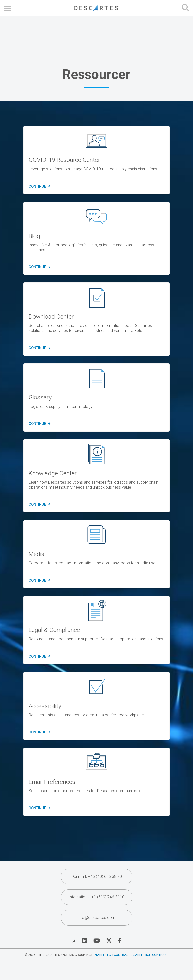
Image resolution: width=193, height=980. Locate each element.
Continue (39, 424)
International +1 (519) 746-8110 (96, 897)
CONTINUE (39, 187)
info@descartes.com (97, 918)
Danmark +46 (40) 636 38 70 (97, 876)
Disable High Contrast (149, 955)
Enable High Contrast (111, 955)
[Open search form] (185, 8)
